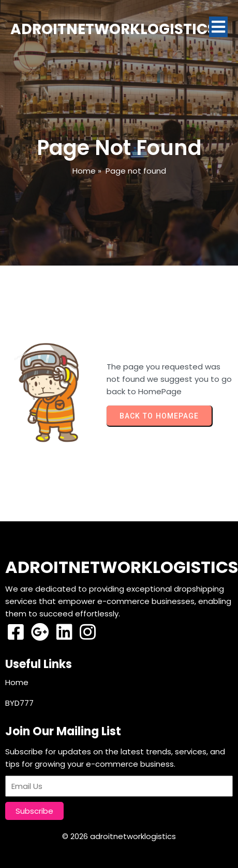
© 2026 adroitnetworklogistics (119, 836)
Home (84, 171)
